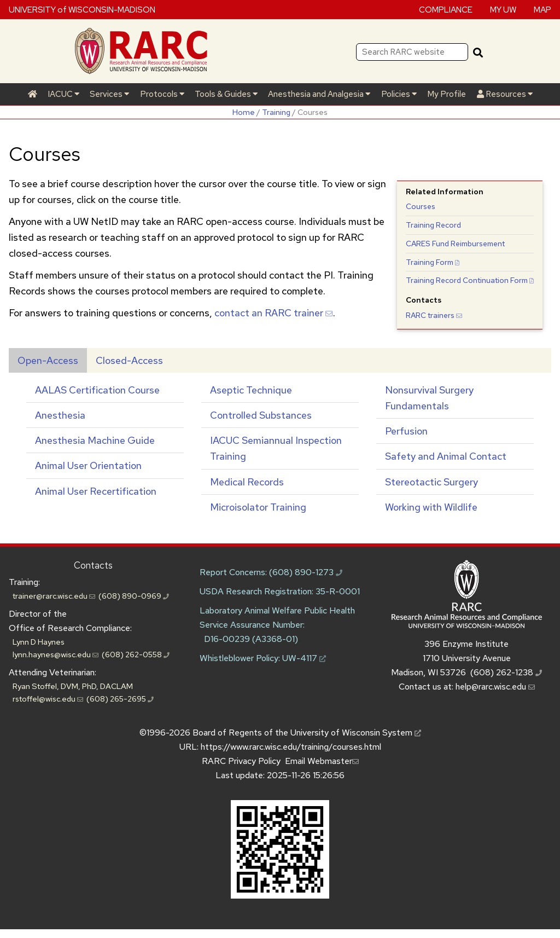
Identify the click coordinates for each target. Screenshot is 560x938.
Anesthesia (60, 415)
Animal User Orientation (88, 465)
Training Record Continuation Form (470, 280)
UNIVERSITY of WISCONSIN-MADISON (82, 9)
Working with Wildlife (431, 507)
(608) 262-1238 (506, 672)
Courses (421, 206)
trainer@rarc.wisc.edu (54, 596)
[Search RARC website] (412, 52)
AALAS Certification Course (97, 390)
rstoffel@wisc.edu (48, 699)
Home (244, 112)
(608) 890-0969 (134, 596)
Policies (399, 94)
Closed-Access (129, 360)
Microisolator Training (258, 507)
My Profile (447, 94)
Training (276, 112)
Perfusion (406, 431)
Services (109, 94)
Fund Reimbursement (455, 244)
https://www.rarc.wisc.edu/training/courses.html (291, 747)
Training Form (433, 262)
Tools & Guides (226, 94)
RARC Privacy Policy (241, 761)
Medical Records (247, 482)
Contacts (93, 565)
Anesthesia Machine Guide (95, 440)
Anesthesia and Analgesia (319, 94)
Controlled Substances (261, 415)
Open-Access (48, 360)
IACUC (63, 94)
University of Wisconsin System (356, 733)
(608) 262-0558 (136, 654)
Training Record (433, 225)
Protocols (162, 94)
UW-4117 (304, 658)
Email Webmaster (322, 761)
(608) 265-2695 (120, 699)
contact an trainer (274, 313)
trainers (434, 315)
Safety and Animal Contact (446, 456)
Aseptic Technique (251, 390)
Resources (505, 94)
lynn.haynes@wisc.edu (56, 654)
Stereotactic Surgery (431, 482)
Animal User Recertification (96, 491)
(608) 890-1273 (306, 572)
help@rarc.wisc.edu (495, 687)
